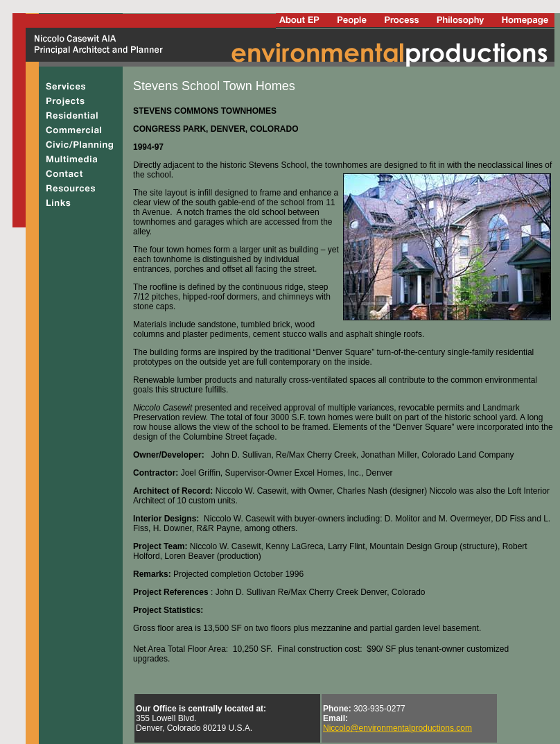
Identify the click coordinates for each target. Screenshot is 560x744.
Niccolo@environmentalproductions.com (397, 728)
